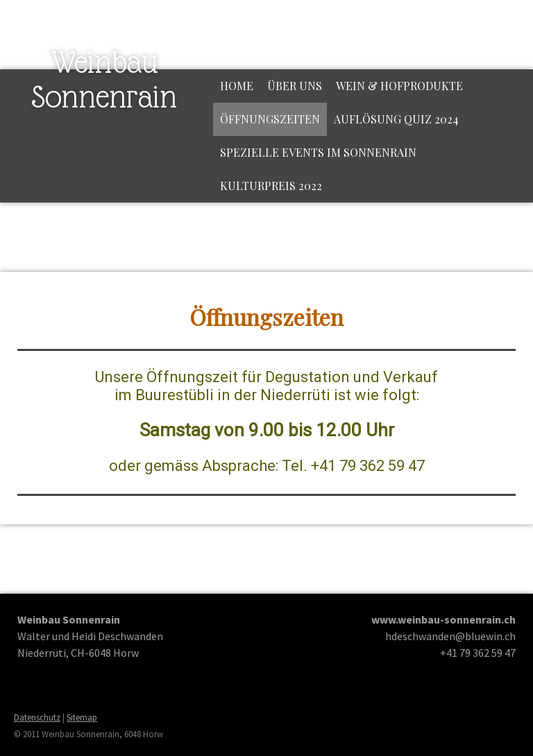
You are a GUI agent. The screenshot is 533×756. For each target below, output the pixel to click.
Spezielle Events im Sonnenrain (318, 152)
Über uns (295, 86)
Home (237, 86)
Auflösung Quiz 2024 (396, 119)
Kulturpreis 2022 (271, 186)
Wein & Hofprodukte (399, 86)
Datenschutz (37, 717)
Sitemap (82, 717)
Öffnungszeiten (270, 119)
